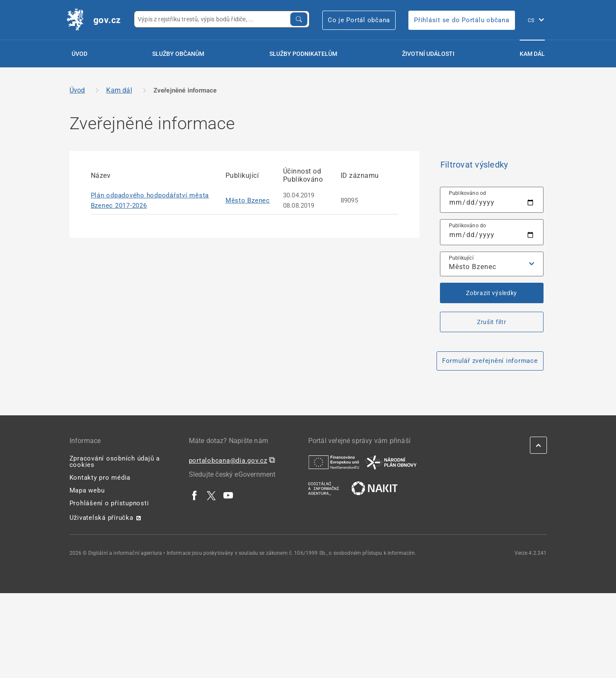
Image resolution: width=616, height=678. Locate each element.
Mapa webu (87, 490)
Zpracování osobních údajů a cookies (115, 462)
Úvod (80, 54)
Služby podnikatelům (303, 54)
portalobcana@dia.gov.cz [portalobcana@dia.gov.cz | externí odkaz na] (228, 461)
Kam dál (532, 54)
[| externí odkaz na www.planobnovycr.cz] (391, 462)
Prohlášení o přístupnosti (109, 503)
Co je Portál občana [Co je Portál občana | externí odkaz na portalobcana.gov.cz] (359, 20)
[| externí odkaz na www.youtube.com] (228, 495)
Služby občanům (178, 54)
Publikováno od (468, 193)
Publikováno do (468, 226)
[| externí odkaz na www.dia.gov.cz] (324, 488)
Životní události (428, 54)
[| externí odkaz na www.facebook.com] (195, 495)
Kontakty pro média (100, 478)
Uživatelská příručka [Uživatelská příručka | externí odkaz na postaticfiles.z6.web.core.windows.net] (101, 518)
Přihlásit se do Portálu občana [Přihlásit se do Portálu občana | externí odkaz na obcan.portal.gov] (462, 20)
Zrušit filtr (492, 322)
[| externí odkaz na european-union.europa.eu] (334, 462)
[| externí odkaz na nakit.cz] (375, 488)
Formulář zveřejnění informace (490, 361)
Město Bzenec (248, 200)
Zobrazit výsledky (492, 293)
